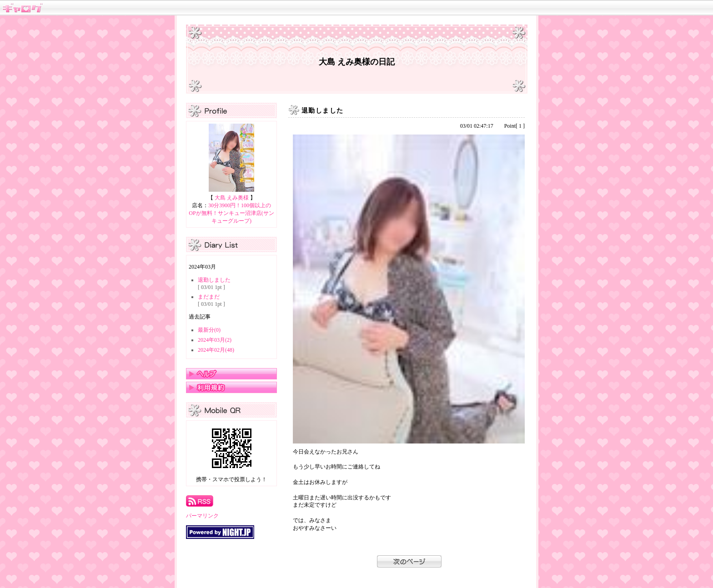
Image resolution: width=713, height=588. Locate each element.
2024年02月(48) (216, 350)
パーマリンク (202, 516)
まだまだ (209, 297)
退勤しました (214, 280)
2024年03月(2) (215, 340)
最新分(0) (209, 330)
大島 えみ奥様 (232, 198)
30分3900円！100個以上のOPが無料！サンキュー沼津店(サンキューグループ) (231, 213)
